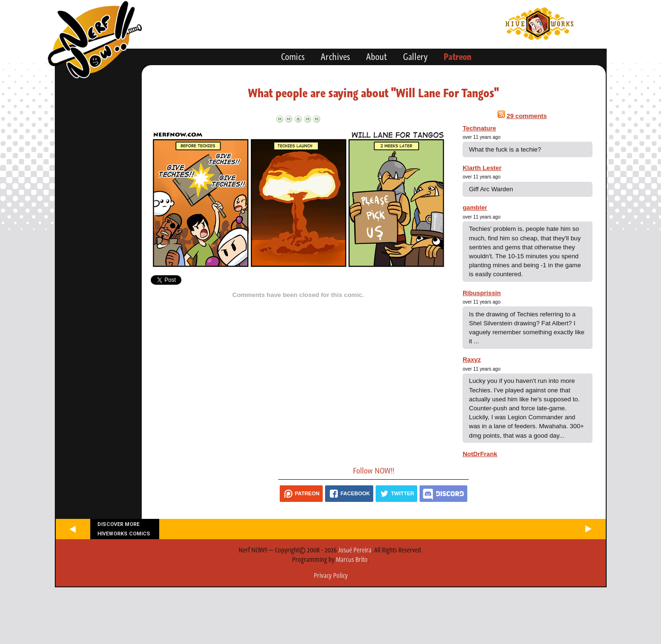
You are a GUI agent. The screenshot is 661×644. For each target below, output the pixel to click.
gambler (475, 208)
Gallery (415, 57)
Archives (335, 57)
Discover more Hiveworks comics (124, 529)
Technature (479, 128)
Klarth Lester (482, 168)
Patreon (458, 57)
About (377, 57)
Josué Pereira (355, 550)
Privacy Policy (331, 576)
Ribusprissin (482, 293)
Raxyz (472, 360)
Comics (293, 57)
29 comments (527, 116)
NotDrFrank (480, 454)
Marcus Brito (352, 559)
